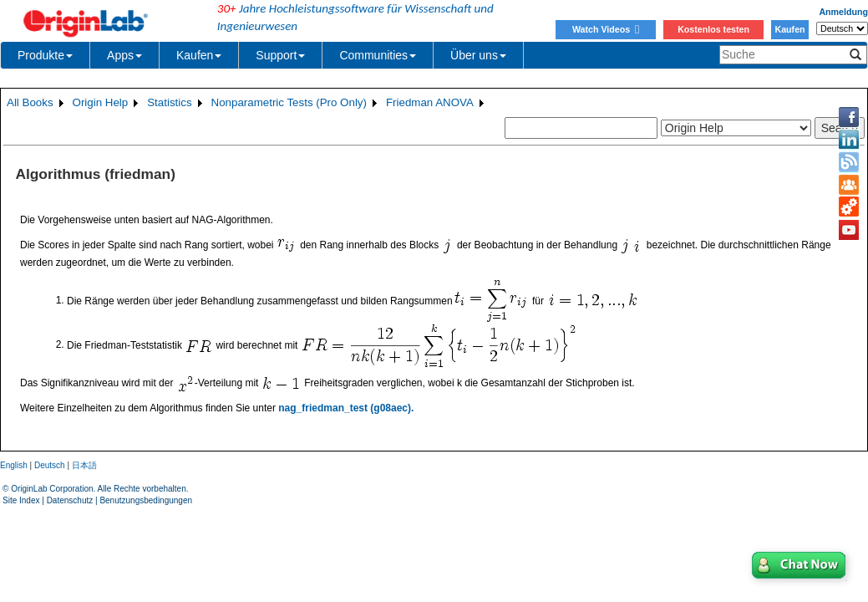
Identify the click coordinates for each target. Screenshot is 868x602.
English (14, 465)
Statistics (169, 102)
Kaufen (789, 29)
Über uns (478, 55)
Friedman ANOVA (430, 102)
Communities (378, 55)
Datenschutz (70, 500)
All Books (30, 102)
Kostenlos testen (713, 29)
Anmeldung (843, 12)
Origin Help (101, 102)
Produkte (45, 55)
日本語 (84, 465)
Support (280, 55)
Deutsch (50, 465)
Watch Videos (606, 29)
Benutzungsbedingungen (146, 500)
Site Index (21, 500)
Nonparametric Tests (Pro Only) (289, 102)
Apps (124, 55)
